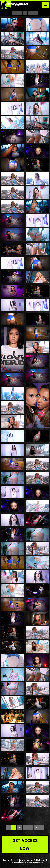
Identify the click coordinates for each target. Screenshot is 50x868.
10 (36, 827)
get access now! (25, 844)
